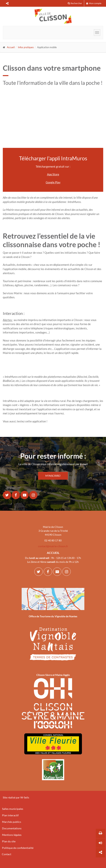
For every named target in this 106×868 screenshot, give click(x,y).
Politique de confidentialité (18, 848)
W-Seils (25, 797)
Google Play (53, 182)
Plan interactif (10, 815)
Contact (7, 854)
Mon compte (94, 3)
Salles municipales (13, 809)
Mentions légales (12, 835)
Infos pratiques (26, 47)
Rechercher (75, 3)
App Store (53, 174)
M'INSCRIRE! (53, 476)
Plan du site (9, 841)
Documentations (12, 828)
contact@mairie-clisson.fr (53, 546)
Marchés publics (12, 822)
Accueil (11, 47)
